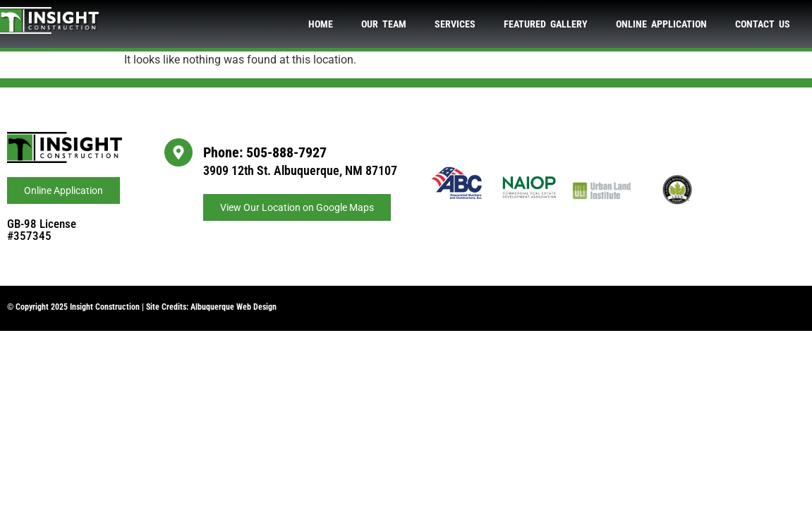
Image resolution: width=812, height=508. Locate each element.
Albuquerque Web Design (234, 307)
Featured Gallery (546, 24)
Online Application (661, 24)
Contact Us (763, 24)
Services (455, 24)
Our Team (384, 24)
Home (321, 24)
